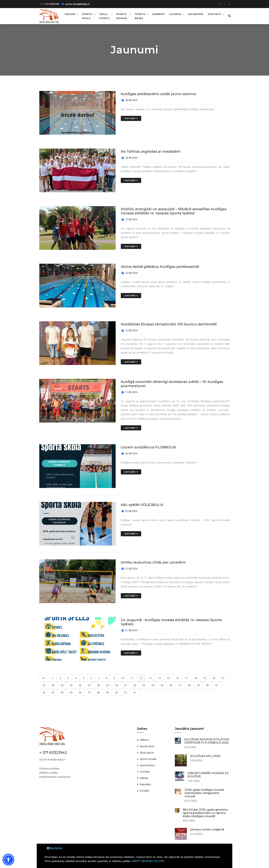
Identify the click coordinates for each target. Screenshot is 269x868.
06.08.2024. (130, 453)
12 (141, 678)
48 (98, 692)
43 (53, 692)
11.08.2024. (130, 392)
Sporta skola (87, 16)
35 (162, 685)
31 (126, 685)
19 (205, 678)
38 (189, 685)
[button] (8, 860)
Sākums (70, 14)
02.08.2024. (130, 511)
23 (53, 685)
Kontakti (214, 14)
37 (180, 685)
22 (44, 685)
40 (207, 685)
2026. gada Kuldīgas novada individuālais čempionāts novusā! (204, 793)
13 (150, 678)
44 (62, 692)
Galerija (175, 14)
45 (71, 692)
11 (132, 678)
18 (196, 678)
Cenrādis (158, 14)
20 (214, 678)
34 (153, 685)
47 (89, 692)
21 (223, 678)
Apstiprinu (55, 848)
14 (159, 678)
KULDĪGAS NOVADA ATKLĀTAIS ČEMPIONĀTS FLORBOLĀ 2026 (207, 741)
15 (168, 678)
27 (89, 685)
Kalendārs (195, 14)
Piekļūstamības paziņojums (55, 777)
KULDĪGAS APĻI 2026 (205, 756)
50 (116, 692)
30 (116, 685)
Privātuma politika (49, 768)
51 (126, 692)
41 (217, 685)
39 (198, 685)
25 (71, 685)
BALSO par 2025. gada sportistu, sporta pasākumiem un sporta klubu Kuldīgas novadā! (205, 813)
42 (44, 692)
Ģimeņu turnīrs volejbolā (207, 829)
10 (123, 678)
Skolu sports (104, 16)
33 (144, 685)
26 (80, 685)
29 (107, 685)
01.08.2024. (130, 569)
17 (186, 678)
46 (80, 692)
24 (62, 685)
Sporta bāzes (139, 16)
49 (107, 692)
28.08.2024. (130, 100)
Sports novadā (121, 16)
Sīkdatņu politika (48, 772)
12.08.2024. (130, 273)
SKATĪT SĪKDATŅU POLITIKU (148, 861)
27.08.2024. (130, 219)
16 (177, 678)
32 (135, 685)
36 (171, 685)
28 (98, 685)
